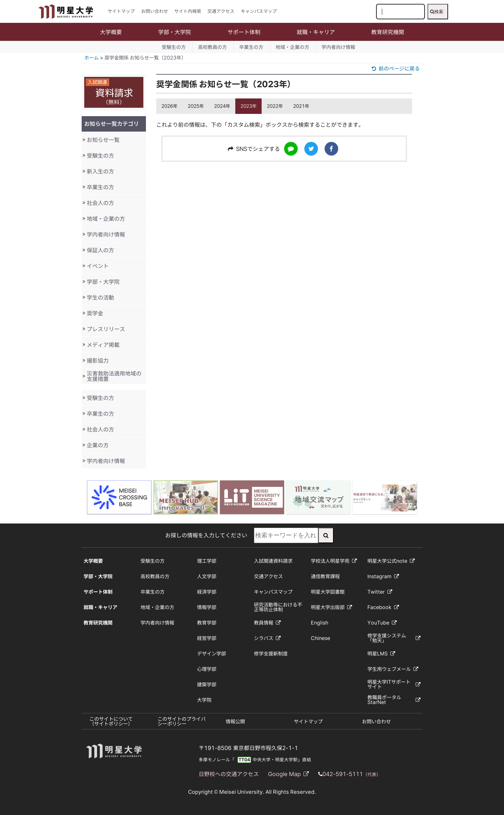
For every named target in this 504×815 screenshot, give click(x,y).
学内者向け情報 (338, 47)
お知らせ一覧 (103, 140)
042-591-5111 (352, 774)
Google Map (288, 774)
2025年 (196, 106)
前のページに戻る (396, 69)
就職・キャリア (316, 32)
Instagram (383, 576)
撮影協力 (98, 361)
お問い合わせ (155, 11)
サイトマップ (121, 11)
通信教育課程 (325, 576)
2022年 (275, 106)
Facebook (383, 607)
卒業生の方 (251, 47)
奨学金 (95, 313)
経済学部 (207, 592)
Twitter (380, 592)
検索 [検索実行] (437, 12)
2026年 (169, 106)
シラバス (267, 638)
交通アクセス (221, 11)
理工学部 (207, 561)
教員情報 (267, 623)
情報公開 (235, 722)
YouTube (382, 623)
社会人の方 (100, 203)
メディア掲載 (103, 345)
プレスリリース (106, 329)
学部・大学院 (175, 32)
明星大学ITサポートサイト (394, 684)
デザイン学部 (212, 654)
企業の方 (98, 445)
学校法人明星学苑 (334, 561)
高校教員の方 (212, 47)
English (319, 623)
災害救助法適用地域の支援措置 (114, 376)
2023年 (248, 106)
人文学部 (207, 576)
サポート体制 (244, 32)
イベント (98, 266)
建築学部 (207, 685)
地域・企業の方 (292, 47)
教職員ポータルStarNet (394, 700)
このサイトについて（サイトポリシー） (111, 721)
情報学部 (207, 607)
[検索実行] (326, 535)
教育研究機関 (388, 32)
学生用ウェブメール (393, 669)
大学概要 (111, 32)
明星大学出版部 (331, 607)
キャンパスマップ (259, 11)
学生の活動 (100, 297)
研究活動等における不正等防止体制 (278, 607)
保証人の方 (100, 250)
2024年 (222, 106)
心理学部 (207, 669)
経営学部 (207, 638)
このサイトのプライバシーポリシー (182, 721)
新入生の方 (100, 171)
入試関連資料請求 (273, 561)
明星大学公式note (391, 561)
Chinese (320, 638)
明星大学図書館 (328, 592)
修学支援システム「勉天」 (394, 638)
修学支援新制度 (271, 654)
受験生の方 (174, 47)
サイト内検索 (188, 11)
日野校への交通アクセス (229, 774)
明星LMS (381, 654)
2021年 (301, 106)
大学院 (204, 700)
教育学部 (207, 623)
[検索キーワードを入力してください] (401, 12)
